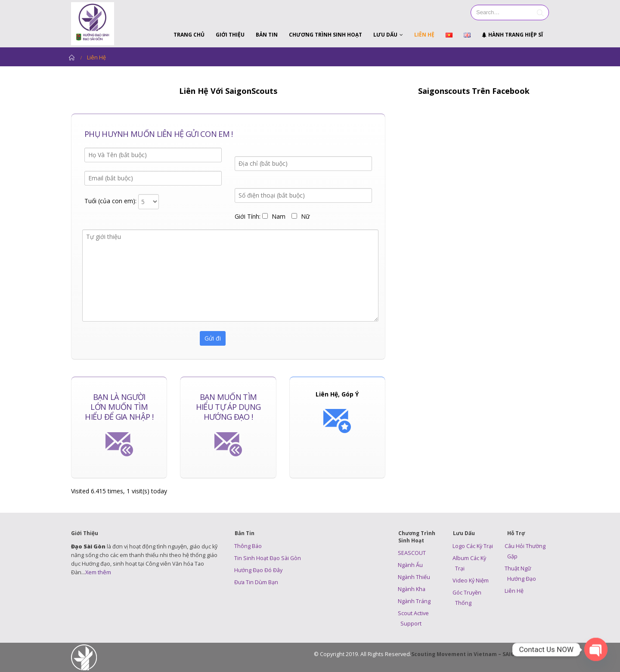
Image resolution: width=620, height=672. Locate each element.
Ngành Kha (412, 589)
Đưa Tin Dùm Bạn (256, 582)
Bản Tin (267, 35)
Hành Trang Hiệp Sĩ (512, 35)
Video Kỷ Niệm (471, 581)
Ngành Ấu (410, 565)
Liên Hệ (424, 35)
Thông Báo (248, 546)
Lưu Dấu (385, 35)
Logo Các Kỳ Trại (473, 546)
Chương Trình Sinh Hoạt (325, 35)
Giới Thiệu (230, 35)
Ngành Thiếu (414, 577)
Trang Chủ (189, 35)
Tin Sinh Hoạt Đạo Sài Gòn (268, 558)
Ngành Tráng (414, 601)
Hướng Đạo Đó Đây (258, 570)
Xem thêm (98, 572)
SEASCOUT (412, 553)
